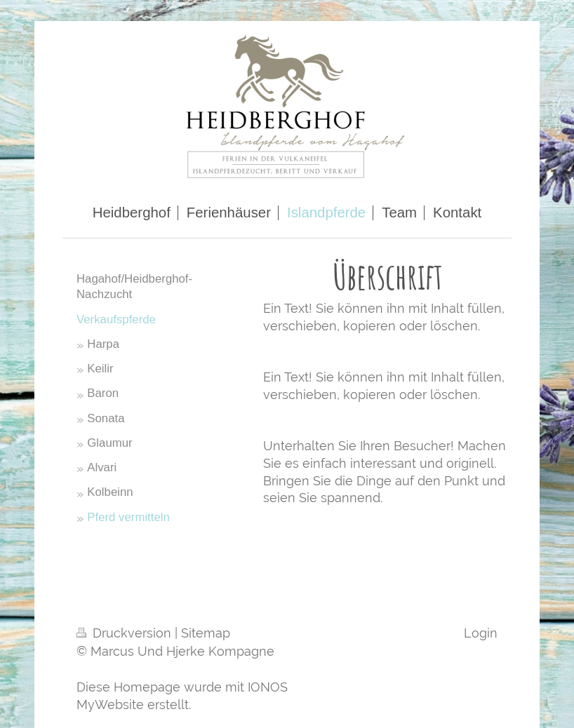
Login (481, 633)
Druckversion (126, 633)
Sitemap (206, 633)
